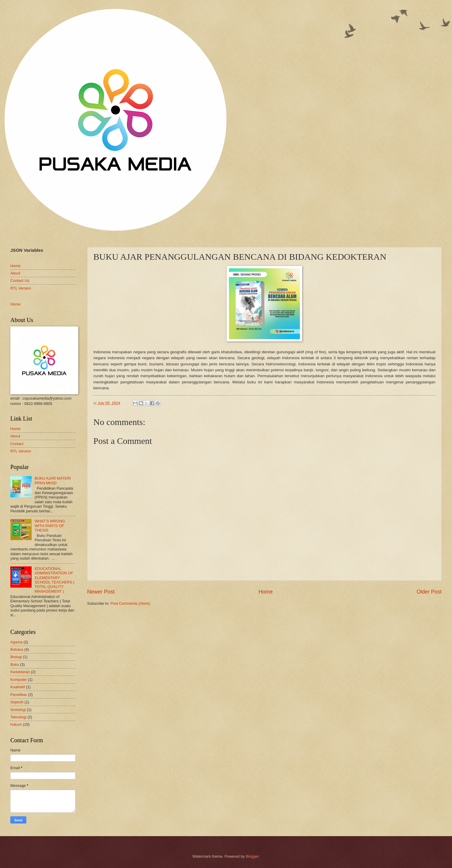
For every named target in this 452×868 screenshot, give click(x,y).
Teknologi (18, 717)
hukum (16, 724)
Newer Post (101, 592)
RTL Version (21, 288)
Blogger (252, 856)
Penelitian (19, 695)
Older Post (429, 592)
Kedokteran (20, 672)
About (15, 273)
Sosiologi (18, 710)
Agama (16, 642)
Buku (15, 665)
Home (266, 592)
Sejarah (17, 702)
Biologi (16, 657)
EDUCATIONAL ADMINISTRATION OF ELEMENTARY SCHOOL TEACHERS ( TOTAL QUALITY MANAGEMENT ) (55, 580)
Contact (17, 444)
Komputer (19, 680)
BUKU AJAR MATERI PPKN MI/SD (53, 480)
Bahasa (17, 649)
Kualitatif (18, 687)
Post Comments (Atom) (130, 603)
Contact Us (20, 281)
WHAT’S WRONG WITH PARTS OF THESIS (50, 526)
